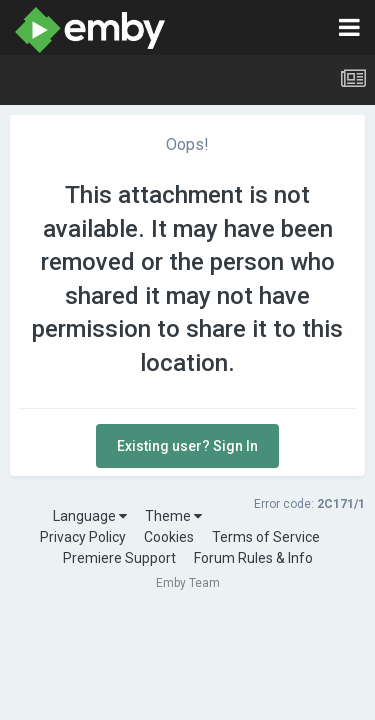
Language (90, 516)
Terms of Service (266, 537)
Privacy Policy (83, 537)
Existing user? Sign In (187, 446)
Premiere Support (119, 558)
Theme (173, 516)
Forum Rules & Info (253, 558)
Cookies (169, 537)
